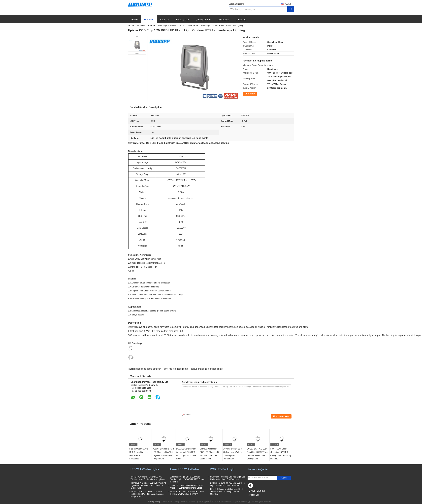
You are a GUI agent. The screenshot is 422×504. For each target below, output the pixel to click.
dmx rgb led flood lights (176, 369)
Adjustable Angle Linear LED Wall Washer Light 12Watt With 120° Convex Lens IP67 (188, 479)
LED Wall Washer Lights (145, 469)
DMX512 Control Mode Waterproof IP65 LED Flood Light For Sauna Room (186, 454)
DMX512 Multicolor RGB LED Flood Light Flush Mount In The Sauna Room (209, 454)
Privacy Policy (154, 502)
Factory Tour (183, 20)
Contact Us (223, 20)
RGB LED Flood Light (158, 26)
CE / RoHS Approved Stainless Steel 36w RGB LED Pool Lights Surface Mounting (226, 492)
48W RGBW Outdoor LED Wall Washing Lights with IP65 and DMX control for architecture (148, 485)
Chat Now (241, 20)
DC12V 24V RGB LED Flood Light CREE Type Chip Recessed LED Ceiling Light (257, 454)
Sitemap (261, 491)
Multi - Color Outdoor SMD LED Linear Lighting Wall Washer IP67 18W (187, 493)
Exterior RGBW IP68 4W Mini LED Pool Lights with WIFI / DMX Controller (228, 484)
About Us (165, 20)
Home (135, 20)
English (289, 4)
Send (284, 478)
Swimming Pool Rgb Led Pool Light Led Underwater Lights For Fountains (228, 478)
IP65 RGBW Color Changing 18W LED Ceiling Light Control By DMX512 (281, 454)
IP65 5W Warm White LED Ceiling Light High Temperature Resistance (139, 454)
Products (149, 20)
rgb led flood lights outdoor (147, 369)
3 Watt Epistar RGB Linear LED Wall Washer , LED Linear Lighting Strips (187, 487)
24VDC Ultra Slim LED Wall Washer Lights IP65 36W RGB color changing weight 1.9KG (147, 494)
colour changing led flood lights (207, 369)
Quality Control (203, 20)
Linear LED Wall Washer (185, 469)
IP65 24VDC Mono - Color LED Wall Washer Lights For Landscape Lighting (148, 478)
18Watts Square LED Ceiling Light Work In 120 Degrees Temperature (233, 454)
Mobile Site (253, 495)
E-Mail (252, 491)
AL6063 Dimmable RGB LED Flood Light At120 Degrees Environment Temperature (163, 454)
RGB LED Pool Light (222, 469)
